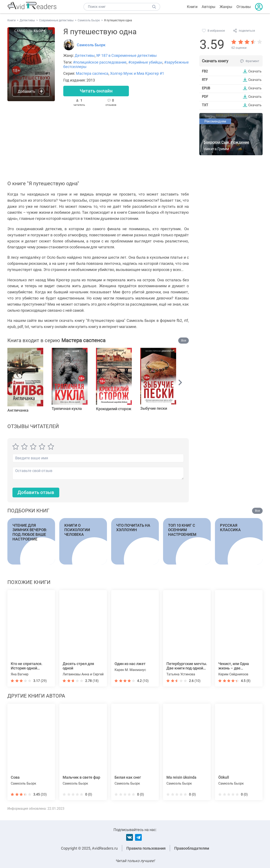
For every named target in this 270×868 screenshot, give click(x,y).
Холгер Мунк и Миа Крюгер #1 (137, 73)
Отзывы (244, 7)
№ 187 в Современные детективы (127, 55)
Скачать (255, 71)
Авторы (209, 7)
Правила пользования (146, 848)
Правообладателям (192, 848)
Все (184, 340)
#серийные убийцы (145, 62)
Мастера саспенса (92, 73)
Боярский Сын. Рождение (226, 142)
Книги (192, 7)
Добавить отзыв (36, 492)
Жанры (226, 7)
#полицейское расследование (100, 62)
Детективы (85, 55)
